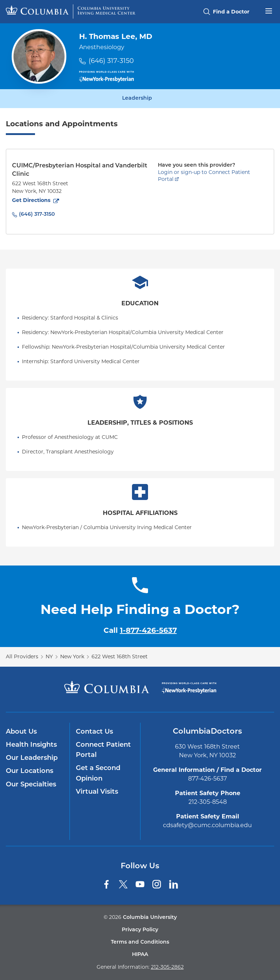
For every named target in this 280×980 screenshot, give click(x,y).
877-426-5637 (207, 779)
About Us (21, 732)
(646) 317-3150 (111, 61)
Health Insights (31, 745)
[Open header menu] (269, 10)
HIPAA (140, 955)
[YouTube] (140, 884)
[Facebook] (106, 884)
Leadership (137, 99)
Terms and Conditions (140, 942)
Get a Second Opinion (98, 773)
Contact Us (94, 732)
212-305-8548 (208, 802)
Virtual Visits (97, 792)
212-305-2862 (167, 967)
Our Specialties (31, 785)
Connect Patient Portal (103, 750)
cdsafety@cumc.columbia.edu (207, 825)
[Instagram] (157, 884)
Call (140, 630)
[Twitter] (123, 884)
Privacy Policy (140, 930)
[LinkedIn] (174, 884)
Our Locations (30, 771)
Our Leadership (32, 758)
